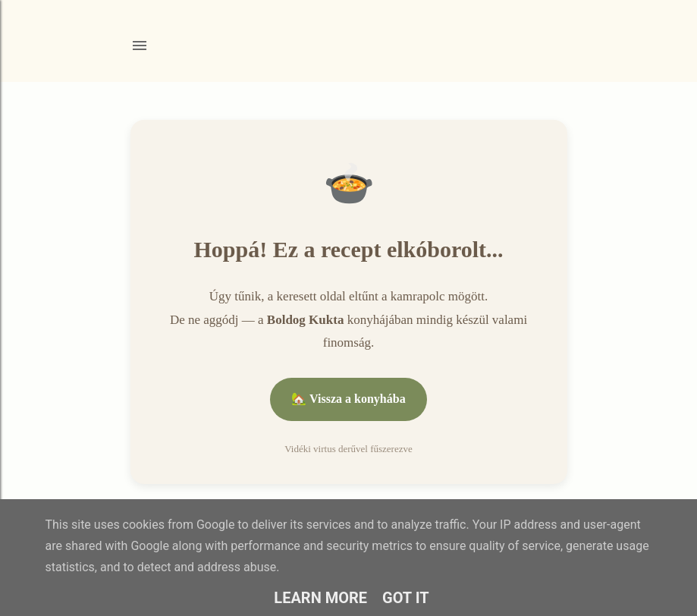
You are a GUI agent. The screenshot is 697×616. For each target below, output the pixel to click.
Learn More (320, 598)
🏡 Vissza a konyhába (348, 399)
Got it (406, 598)
